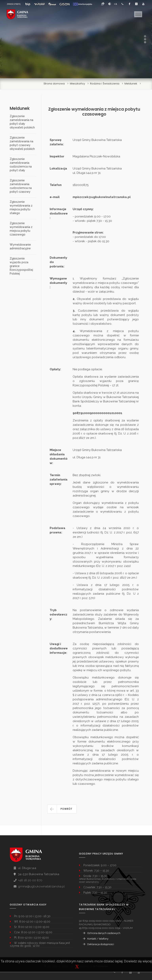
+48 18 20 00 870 (30, 880)
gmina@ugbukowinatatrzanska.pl (41, 886)
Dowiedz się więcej (138, 961)
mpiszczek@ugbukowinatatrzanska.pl (102, 197)
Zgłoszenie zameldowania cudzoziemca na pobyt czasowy (21, 186)
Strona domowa (54, 84)
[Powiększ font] (116, 4)
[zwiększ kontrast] (110, 4)
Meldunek (131, 84)
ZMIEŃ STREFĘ (14, 4)
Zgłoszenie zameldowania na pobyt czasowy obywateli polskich (22, 143)
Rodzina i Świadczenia (105, 84)
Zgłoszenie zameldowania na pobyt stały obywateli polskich (22, 122)
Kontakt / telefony (98, 939)
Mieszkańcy (77, 84)
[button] (62, 809)
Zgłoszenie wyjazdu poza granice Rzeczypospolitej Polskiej (21, 266)
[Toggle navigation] (138, 14)
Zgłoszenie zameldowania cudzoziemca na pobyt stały (21, 165)
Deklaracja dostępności (101, 944)
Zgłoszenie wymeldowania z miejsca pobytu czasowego (21, 229)
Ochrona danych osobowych (104, 933)
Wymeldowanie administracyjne (20, 246)
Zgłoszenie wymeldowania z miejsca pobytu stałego (21, 207)
